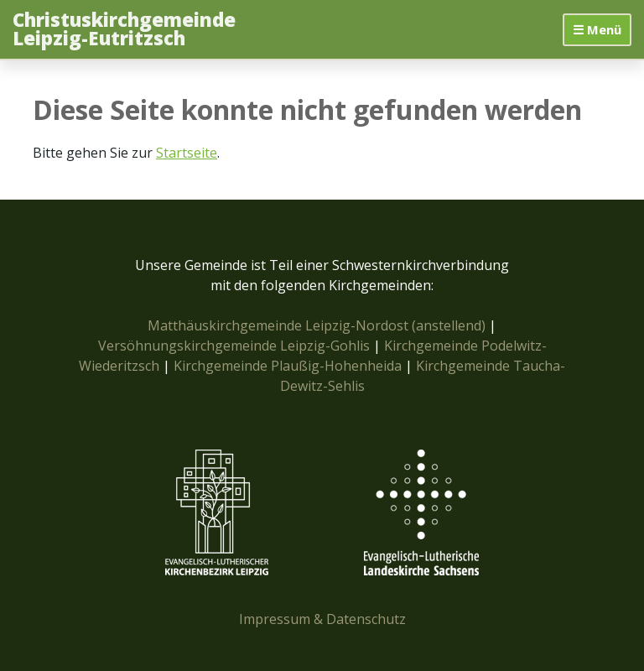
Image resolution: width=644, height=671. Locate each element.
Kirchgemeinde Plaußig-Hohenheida (289, 366)
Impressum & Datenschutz (322, 619)
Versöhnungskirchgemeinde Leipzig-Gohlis (236, 346)
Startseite (187, 153)
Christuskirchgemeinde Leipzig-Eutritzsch (124, 30)
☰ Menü (597, 29)
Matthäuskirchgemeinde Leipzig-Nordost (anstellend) (317, 325)
